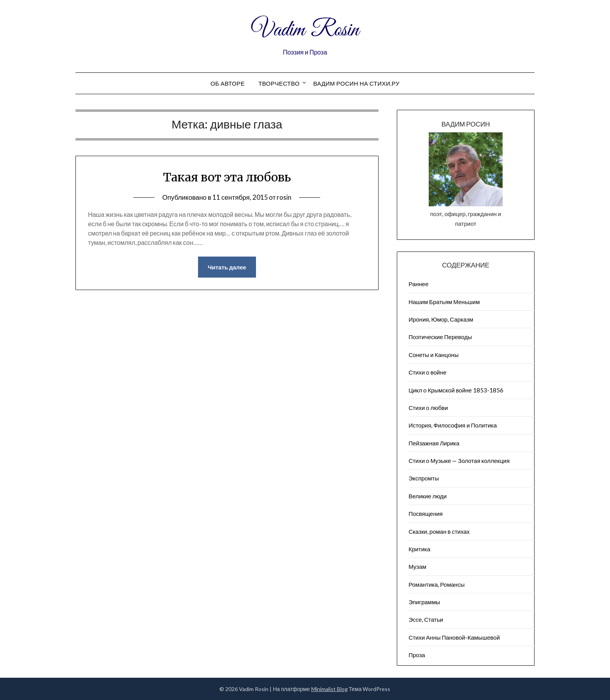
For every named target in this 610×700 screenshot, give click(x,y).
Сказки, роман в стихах (439, 531)
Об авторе (228, 83)
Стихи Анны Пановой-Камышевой (454, 637)
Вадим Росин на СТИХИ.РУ (356, 83)
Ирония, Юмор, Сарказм (441, 319)
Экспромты (424, 478)
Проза (417, 655)
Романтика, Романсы (436, 584)
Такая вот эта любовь (227, 177)
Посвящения (426, 514)
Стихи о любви (428, 408)
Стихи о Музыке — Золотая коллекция (459, 461)
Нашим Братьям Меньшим (444, 302)
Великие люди (428, 496)
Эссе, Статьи (426, 619)
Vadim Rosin (305, 30)
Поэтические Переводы (440, 337)
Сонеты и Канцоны (434, 355)
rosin (284, 197)
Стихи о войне (427, 372)
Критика (419, 549)
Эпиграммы (424, 602)
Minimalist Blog (330, 689)
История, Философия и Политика (453, 425)
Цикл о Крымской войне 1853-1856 (456, 390)
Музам (417, 566)
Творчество (279, 83)
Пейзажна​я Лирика (434, 443)
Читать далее (227, 267)
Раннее (418, 284)
